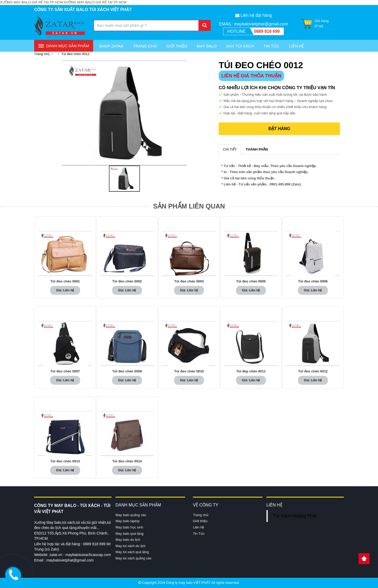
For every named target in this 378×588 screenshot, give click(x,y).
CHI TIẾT (230, 149)
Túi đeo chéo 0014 (127, 461)
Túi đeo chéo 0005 (251, 281)
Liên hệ (198, 527)
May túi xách (240, 46)
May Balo (207, 46)
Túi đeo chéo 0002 (127, 281)
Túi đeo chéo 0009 (127, 371)
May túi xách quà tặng (132, 552)
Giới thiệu (177, 46)
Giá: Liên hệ (65, 290)
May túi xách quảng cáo (133, 558)
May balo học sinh (129, 527)
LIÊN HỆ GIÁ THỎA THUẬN (251, 76)
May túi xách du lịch (130, 546)
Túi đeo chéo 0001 (65, 281)
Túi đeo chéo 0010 (189, 371)
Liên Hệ (296, 46)
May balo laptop (128, 521)
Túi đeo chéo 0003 (189, 281)
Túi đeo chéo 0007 (65, 371)
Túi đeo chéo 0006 (313, 281)
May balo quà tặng (130, 534)
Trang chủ (145, 46)
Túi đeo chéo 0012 (75, 54)
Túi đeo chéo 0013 (65, 461)
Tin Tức (271, 46)
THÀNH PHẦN (257, 149)
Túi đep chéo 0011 (251, 371)
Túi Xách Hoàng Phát (295, 516)
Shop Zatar (111, 46)
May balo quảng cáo (131, 515)
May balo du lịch (128, 540)
